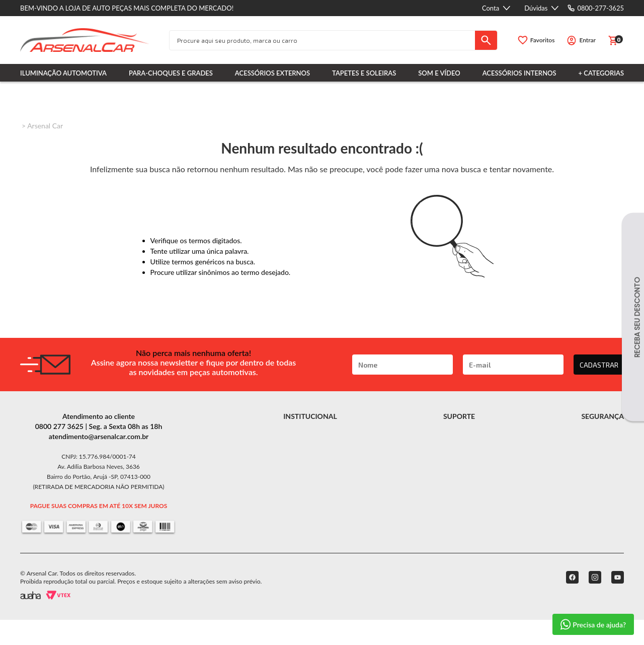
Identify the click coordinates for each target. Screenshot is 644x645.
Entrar (587, 40)
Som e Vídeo (439, 73)
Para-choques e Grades (171, 73)
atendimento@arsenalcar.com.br (99, 436)
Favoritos (543, 40)
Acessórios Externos (272, 73)
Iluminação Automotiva (63, 73)
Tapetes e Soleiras (364, 73)
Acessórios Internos (519, 73)
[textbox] (322, 40)
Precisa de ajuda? (593, 624)
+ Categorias (601, 73)
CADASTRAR (599, 365)
